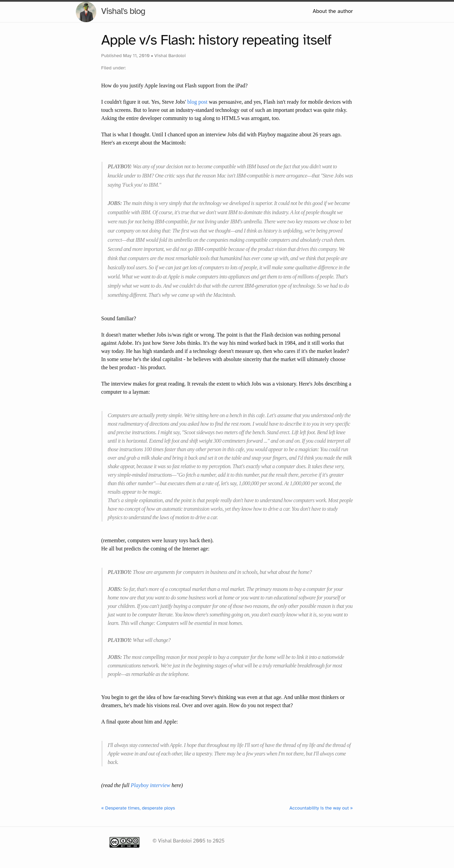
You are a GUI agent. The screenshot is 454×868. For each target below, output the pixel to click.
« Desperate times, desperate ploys (138, 808)
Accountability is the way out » (321, 808)
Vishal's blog (123, 11)
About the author (333, 11)
